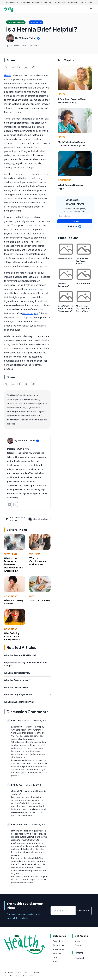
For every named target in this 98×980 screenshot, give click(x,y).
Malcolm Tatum (28, 38)
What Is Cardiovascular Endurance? (38, 561)
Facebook (79, 958)
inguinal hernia (36, 289)
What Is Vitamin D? (40, 600)
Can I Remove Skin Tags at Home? (82, 261)
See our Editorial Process (15, 519)
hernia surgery (30, 313)
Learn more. (88, 2)
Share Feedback (38, 519)
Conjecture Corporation (31, 972)
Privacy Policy (9, 976)
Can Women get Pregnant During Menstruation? (65, 308)
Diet (32, 596)
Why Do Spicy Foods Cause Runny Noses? (12, 636)
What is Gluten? (83, 283)
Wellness (35, 554)
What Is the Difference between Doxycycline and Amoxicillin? (14, 564)
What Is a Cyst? (65, 258)
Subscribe (75, 221)
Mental (62, 94)
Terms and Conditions (24, 976)
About (78, 941)
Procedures (58, 945)
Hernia (8, 75)
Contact (79, 945)
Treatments (11, 554)
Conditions (11, 596)
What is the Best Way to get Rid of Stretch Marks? (83, 308)
